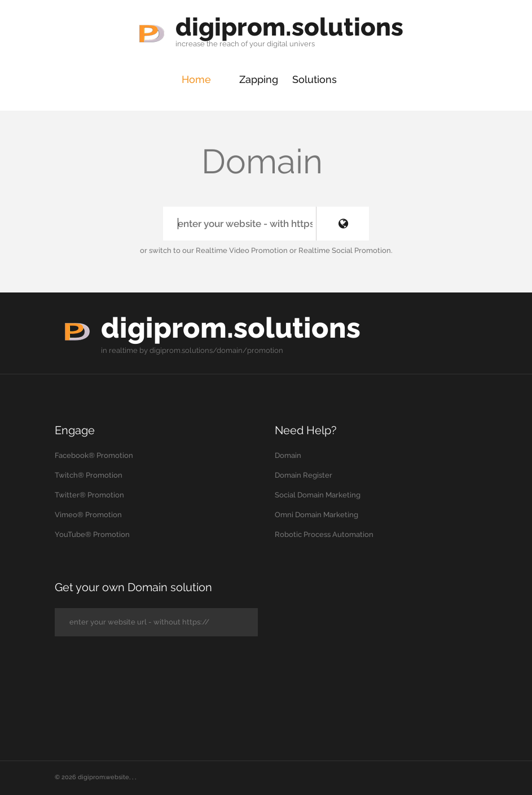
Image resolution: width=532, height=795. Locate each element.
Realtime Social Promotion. (346, 250)
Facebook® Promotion (94, 455)
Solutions (315, 79)
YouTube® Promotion (92, 534)
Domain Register (304, 475)
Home (196, 79)
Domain (288, 455)
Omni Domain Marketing (316, 515)
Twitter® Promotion (89, 495)
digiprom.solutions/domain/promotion (216, 350)
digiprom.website (104, 777)
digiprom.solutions (289, 27)
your (257, 44)
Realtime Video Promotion (242, 250)
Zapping (259, 79)
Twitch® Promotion (89, 475)
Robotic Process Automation (324, 534)
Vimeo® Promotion (88, 515)
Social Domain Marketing (318, 495)
